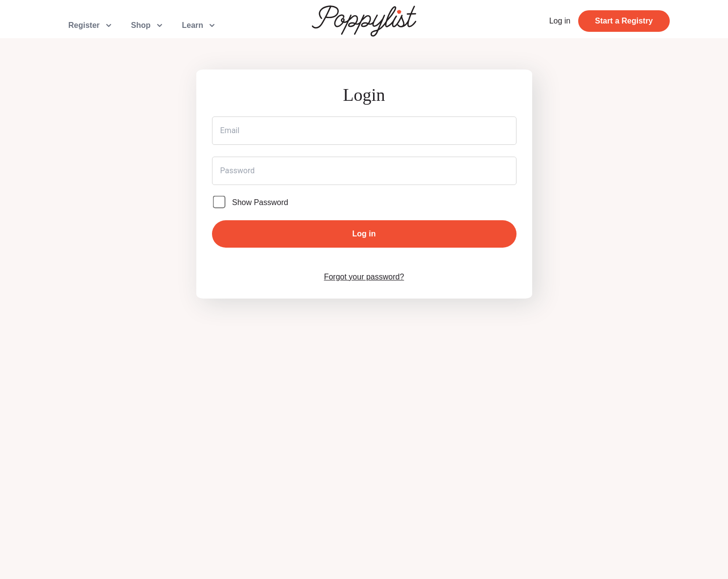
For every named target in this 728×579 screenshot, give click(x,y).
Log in (560, 21)
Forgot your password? (364, 277)
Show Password (260, 202)
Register (91, 25)
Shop (148, 25)
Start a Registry (624, 21)
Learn (200, 25)
